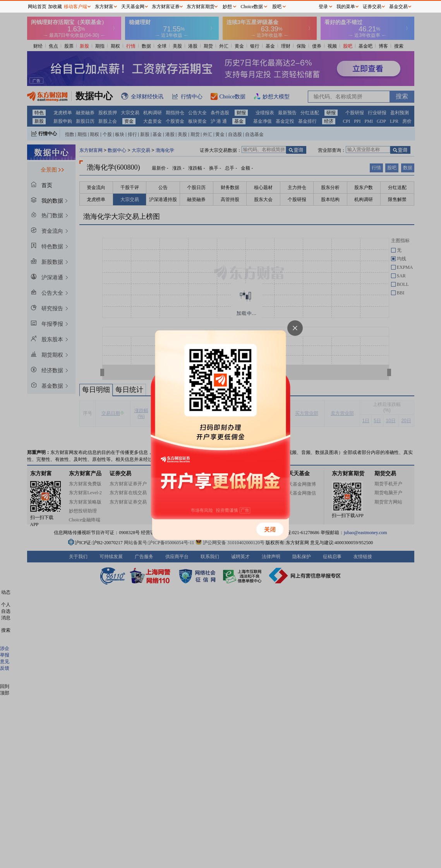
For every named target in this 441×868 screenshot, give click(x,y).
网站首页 (37, 7)
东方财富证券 (166, 7)
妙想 (227, 7)
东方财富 (104, 7)
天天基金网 (133, 7)
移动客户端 (76, 7)
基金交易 (398, 7)
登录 (323, 7)
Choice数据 (252, 7)
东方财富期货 (201, 7)
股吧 (277, 7)
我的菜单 (346, 7)
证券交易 (372, 7)
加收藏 (55, 7)
